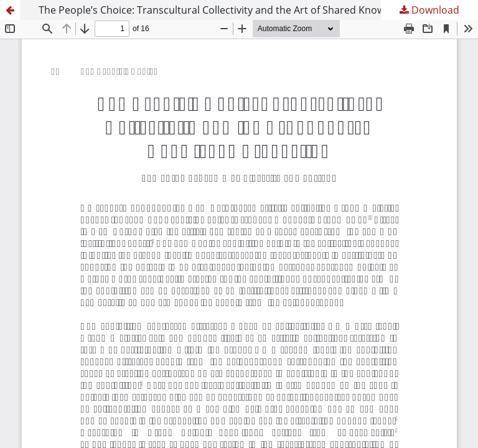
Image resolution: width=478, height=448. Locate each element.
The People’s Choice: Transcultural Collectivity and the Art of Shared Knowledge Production (252, 10)
